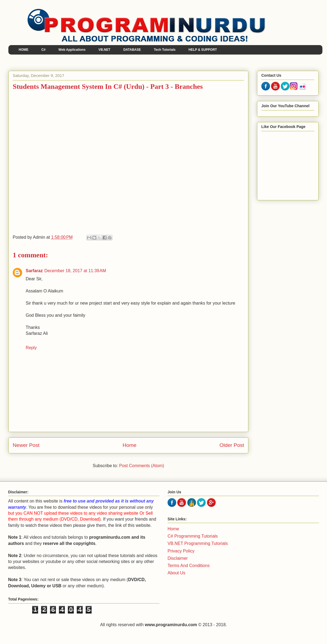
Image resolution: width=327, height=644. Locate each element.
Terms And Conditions (189, 566)
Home (130, 445)
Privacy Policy (181, 551)
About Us (176, 573)
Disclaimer (178, 558)
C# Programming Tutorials (193, 536)
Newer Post (26, 445)
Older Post (232, 445)
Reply (31, 348)
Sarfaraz (34, 271)
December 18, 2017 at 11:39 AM (75, 271)
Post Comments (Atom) (142, 466)
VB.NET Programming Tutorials (198, 543)
